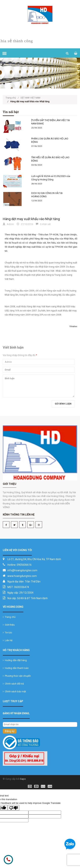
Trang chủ (12, 98)
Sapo (23, 779)
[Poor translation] (14, 808)
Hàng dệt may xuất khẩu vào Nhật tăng (31, 219)
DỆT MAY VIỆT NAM (30, 98)
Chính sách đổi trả (13, 684)
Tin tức (7, 633)
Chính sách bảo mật (14, 691)
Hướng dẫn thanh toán (16, 668)
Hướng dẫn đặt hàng (15, 660)
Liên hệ (8, 640)
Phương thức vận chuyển (17, 676)
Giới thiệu (9, 625)
